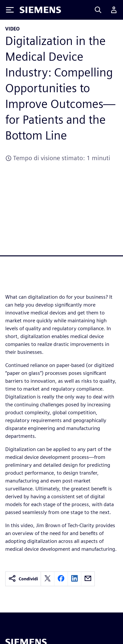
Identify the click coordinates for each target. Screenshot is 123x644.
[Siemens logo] (40, 10)
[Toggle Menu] (10, 10)
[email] (88, 579)
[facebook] (61, 579)
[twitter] (48, 579)
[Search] (98, 10)
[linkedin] (74, 579)
